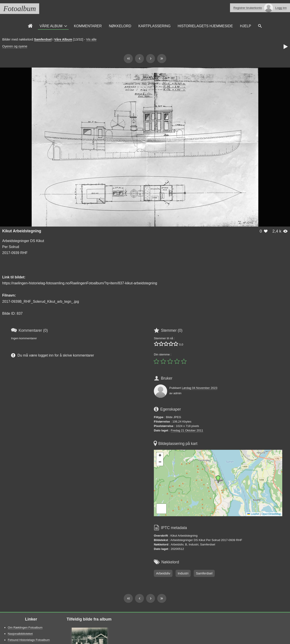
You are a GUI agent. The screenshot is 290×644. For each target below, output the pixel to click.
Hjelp (246, 26)
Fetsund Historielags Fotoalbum (29, 640)
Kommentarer (88, 26)
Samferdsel (43, 39)
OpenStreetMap (271, 514)
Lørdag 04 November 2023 (200, 388)
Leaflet (253, 514)
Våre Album (51, 26)
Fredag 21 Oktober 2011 (187, 430)
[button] (218, 479)
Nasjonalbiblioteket (20, 634)
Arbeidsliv (163, 573)
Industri (183, 573)
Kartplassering (155, 26)
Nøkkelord (120, 26)
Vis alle (91, 39)
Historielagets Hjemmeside (205, 26)
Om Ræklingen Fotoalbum (25, 628)
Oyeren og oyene (15, 46)
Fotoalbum (20, 9)
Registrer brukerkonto (248, 8)
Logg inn (281, 8)
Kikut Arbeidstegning (22, 231)
